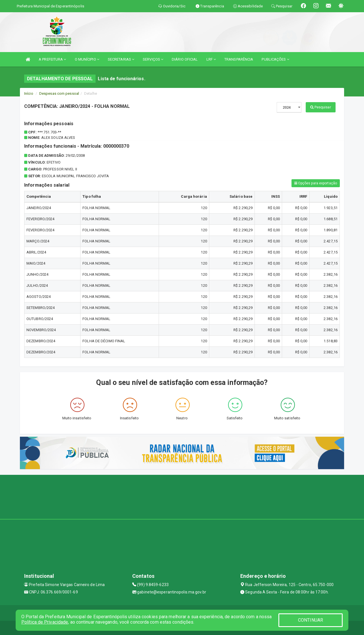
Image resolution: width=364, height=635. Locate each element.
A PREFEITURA (52, 59)
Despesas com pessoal (59, 93)
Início (29, 93)
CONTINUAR (311, 620)
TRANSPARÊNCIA (239, 59)
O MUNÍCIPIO (87, 59)
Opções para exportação (316, 183)
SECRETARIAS (121, 59)
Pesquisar (321, 107)
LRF (211, 59)
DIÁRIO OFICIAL (185, 59)
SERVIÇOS (153, 59)
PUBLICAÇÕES (275, 59)
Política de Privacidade (45, 622)
